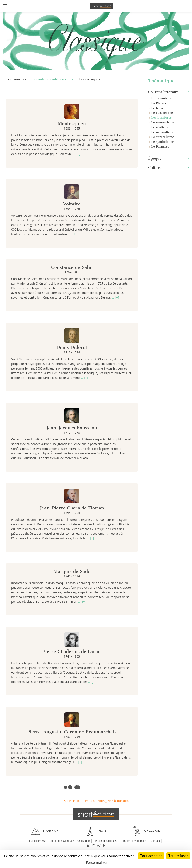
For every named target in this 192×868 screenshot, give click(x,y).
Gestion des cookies (105, 841)
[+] (78, 154)
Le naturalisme (162, 132)
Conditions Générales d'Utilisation (70, 841)
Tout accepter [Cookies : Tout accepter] (151, 856)
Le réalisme (159, 127)
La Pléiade (158, 103)
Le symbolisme (162, 142)
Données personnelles (134, 841)
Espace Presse (38, 841)
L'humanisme (161, 98)
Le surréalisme (162, 137)
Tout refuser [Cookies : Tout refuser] (178, 856)
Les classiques (90, 79)
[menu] (5, 6)
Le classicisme (161, 113)
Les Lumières (16, 79)
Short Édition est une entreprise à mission (96, 801)
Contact (155, 841)
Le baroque (159, 108)
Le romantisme (162, 122)
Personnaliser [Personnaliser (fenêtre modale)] (97, 862)
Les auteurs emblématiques (53, 79)
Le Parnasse (159, 147)
